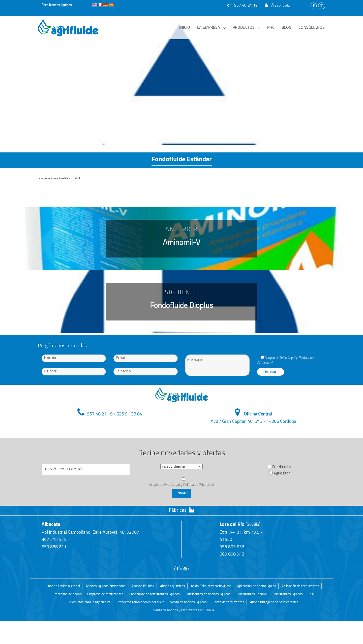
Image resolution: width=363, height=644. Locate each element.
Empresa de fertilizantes (105, 594)
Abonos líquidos (143, 586)
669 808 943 (232, 554)
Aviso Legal (287, 358)
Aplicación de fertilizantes (300, 586)
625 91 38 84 (129, 414)
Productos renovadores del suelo (140, 602)
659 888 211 (54, 547)
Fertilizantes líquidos (288, 594)
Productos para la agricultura (90, 602)
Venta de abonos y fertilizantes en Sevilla (184, 610)
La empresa (209, 28)
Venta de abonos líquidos (188, 602)
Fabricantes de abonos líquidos (208, 594)
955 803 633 (232, 547)
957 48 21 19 (243, 6)
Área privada (277, 6)
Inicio (185, 28)
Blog (286, 28)
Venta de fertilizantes (228, 602)
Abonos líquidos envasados (106, 586)
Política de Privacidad (199, 485)
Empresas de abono (67, 594)
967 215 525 (54, 540)
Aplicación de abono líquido (257, 586)
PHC (271, 28)
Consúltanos (312, 28)
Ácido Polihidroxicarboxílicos (211, 586)
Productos (244, 28)
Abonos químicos (173, 586)
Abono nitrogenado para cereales (274, 602)
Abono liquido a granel (64, 586)
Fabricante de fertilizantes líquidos (155, 594)
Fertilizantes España (252, 594)
